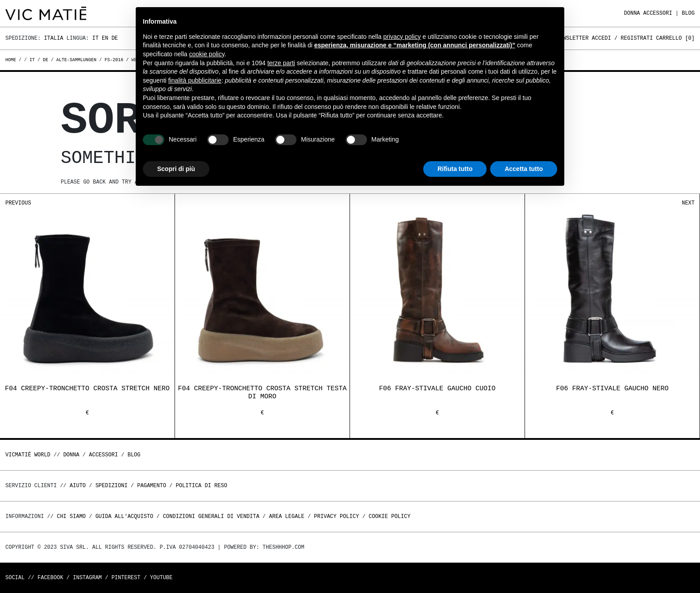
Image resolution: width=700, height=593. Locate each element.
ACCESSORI (658, 13)
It (95, 38)
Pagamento (152, 486)
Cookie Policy (390, 516)
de (46, 60)
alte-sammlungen (76, 60)
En (105, 38)
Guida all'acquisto (125, 516)
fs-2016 (114, 60)
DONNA (632, 13)
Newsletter (572, 38)
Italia (53, 38)
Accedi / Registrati (623, 38)
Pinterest (126, 578)
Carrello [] (675, 38)
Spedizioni (112, 486)
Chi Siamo (71, 516)
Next (688, 203)
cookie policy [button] (207, 54)
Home (12, 60)
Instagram (87, 578)
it (32, 60)
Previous (18, 203)
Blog (688, 13)
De (115, 38)
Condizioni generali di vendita (211, 516)
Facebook (50, 578)
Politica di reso (202, 486)
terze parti (281, 63)
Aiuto (78, 486)
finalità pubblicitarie (195, 80)
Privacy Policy (336, 516)
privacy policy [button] (402, 37)
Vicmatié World (28, 455)
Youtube (161, 578)
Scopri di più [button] (176, 169)
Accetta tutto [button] (524, 169)
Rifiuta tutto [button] (455, 169)
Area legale (286, 516)
